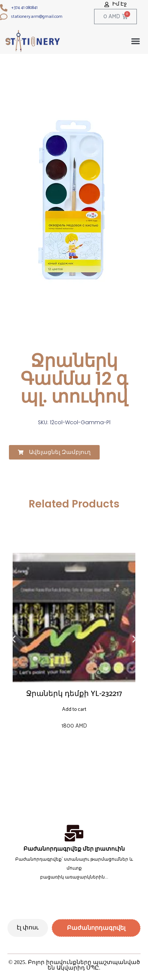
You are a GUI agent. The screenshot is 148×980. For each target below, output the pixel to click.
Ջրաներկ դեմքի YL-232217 (74, 694)
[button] (136, 41)
